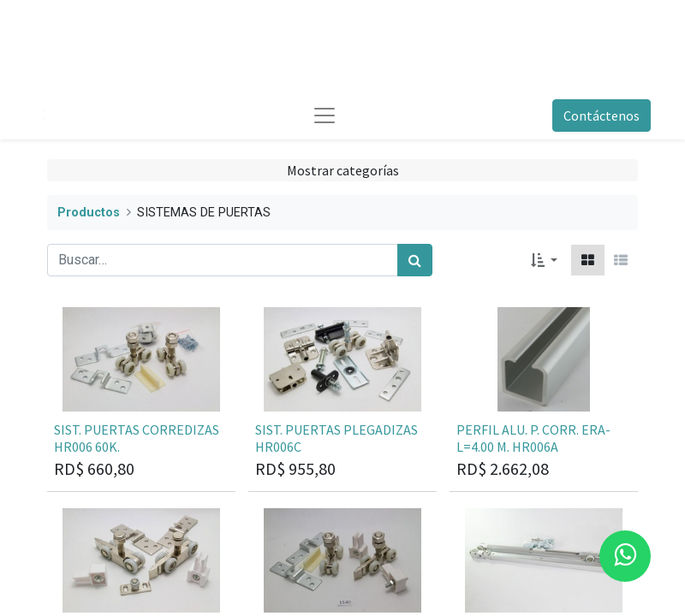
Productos (89, 213)
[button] (544, 260)
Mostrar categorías (343, 170)
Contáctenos (602, 115)
